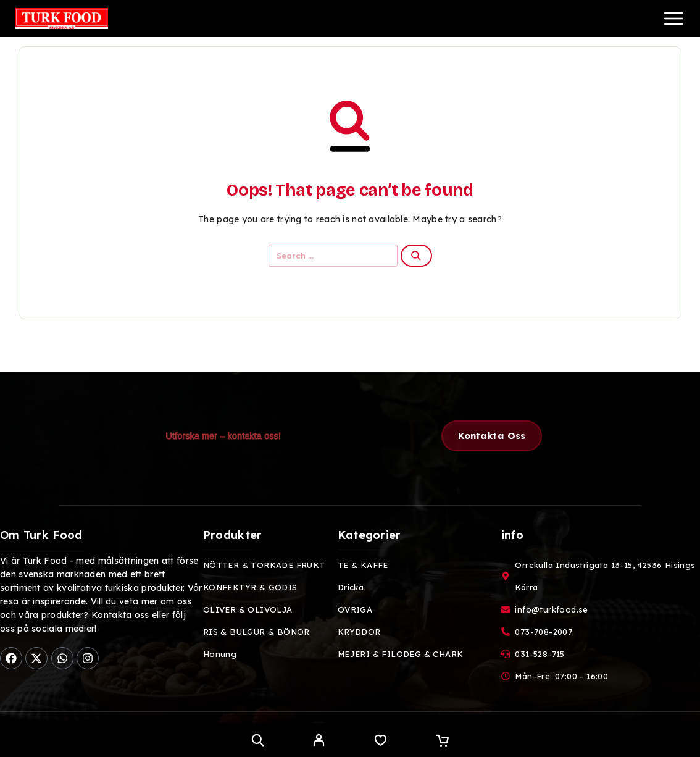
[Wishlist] (381, 742)
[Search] (258, 740)
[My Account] (319, 742)
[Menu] (673, 19)
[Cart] (442, 742)
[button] (492, 436)
